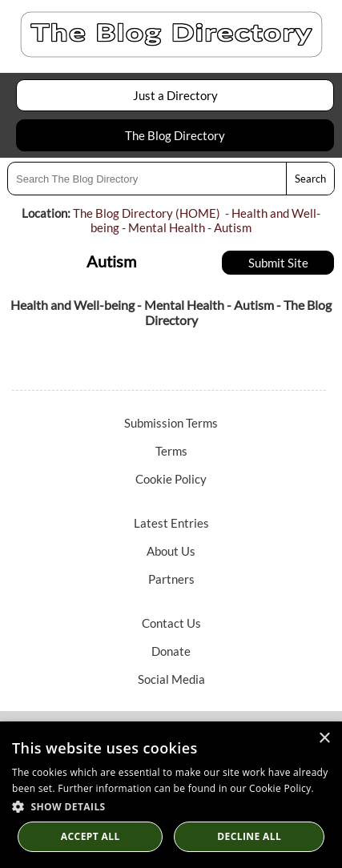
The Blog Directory (175, 135)
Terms (171, 451)
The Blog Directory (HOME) (147, 213)
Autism (233, 227)
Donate (171, 651)
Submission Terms (171, 423)
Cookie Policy (171, 479)
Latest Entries (171, 523)
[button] (171, 806)
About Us (171, 551)
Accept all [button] (91, 836)
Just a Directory (175, 95)
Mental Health (167, 227)
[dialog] (171, 795)
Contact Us (171, 623)
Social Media (171, 679)
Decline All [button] (249, 836)
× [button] (324, 739)
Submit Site (278, 263)
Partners (171, 579)
